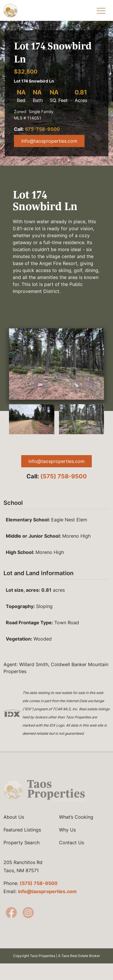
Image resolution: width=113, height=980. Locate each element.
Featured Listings (22, 838)
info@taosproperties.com (49, 141)
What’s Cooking (76, 825)
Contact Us (71, 850)
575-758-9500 (42, 129)
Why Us (67, 838)
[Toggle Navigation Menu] (101, 10)
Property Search (21, 850)
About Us (14, 825)
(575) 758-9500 (64, 476)
